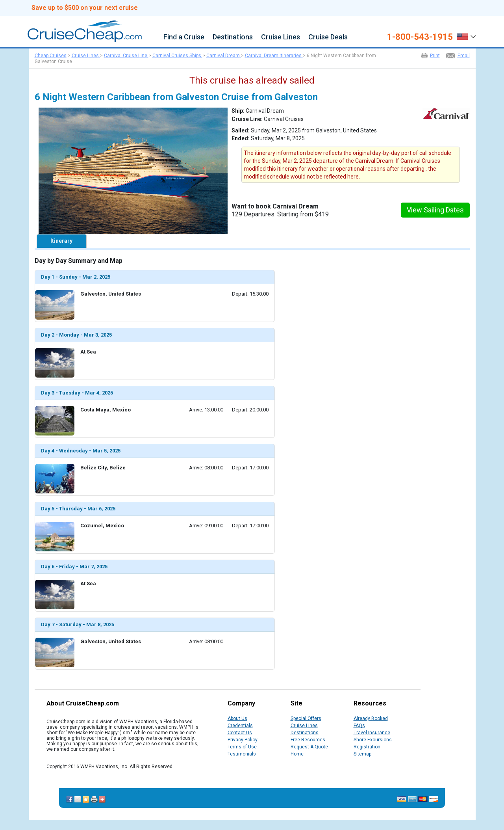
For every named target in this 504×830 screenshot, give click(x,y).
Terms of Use (242, 747)
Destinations (233, 37)
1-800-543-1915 (420, 37)
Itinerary (61, 241)
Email (464, 56)
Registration (367, 747)
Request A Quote (309, 747)
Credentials (240, 726)
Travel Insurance (372, 733)
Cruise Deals (328, 37)
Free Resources (308, 740)
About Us (237, 718)
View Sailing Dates (435, 210)
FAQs (359, 726)
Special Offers (306, 718)
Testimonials (242, 754)
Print (435, 56)
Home (297, 754)
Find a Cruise (184, 37)
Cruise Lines (281, 37)
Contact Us (240, 733)
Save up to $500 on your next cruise (85, 8)
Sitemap (362, 754)
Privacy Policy (243, 740)
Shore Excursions (373, 740)
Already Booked (371, 718)
